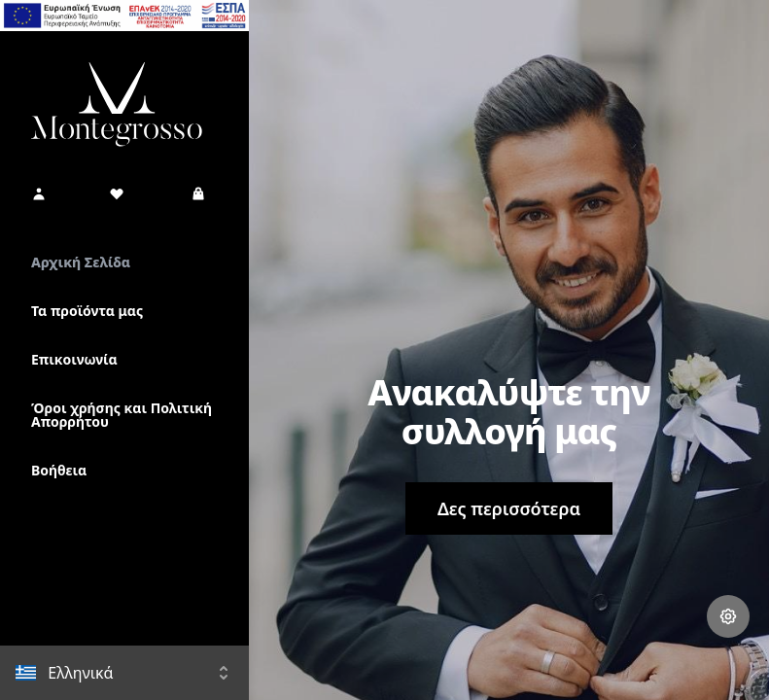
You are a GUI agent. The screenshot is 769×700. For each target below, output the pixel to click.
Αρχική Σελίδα (81, 262)
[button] (39, 193)
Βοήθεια (59, 470)
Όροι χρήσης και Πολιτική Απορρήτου (122, 415)
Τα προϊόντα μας (87, 311)
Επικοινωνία (74, 359)
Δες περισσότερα (509, 508)
